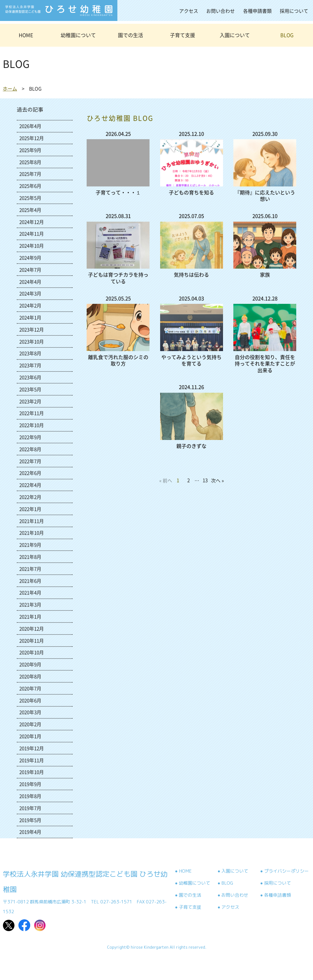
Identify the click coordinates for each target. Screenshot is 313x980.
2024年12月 (32, 222)
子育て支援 (182, 35)
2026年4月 (30, 126)
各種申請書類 (257, 11)
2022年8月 (30, 449)
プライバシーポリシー (286, 871)
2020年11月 (32, 641)
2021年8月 (30, 557)
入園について (235, 35)
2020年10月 (32, 652)
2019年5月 (30, 820)
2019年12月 (32, 748)
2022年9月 (30, 437)
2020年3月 (30, 712)
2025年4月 (30, 210)
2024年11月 (32, 234)
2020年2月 (30, 724)
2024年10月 (32, 246)
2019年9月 (30, 784)
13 (205, 480)
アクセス (189, 11)
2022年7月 (30, 461)
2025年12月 (32, 138)
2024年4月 (30, 282)
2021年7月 (30, 569)
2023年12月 (32, 329)
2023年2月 (30, 401)
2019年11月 (32, 760)
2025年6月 (30, 186)
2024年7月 (30, 270)
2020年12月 (32, 629)
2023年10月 (32, 341)
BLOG (287, 35)
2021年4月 (30, 592)
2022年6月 (30, 473)
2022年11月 (32, 413)
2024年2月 (30, 305)
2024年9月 (30, 258)
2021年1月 (30, 616)
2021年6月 (30, 581)
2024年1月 (30, 317)
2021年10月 (32, 533)
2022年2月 (30, 497)
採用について (294, 11)
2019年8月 (30, 796)
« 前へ (166, 480)
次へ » (217, 480)
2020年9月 (30, 664)
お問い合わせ (220, 11)
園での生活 (131, 35)
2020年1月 (30, 736)
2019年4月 (30, 832)
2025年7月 (30, 174)
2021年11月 (32, 521)
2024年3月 (30, 293)
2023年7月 (30, 365)
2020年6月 (30, 700)
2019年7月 (30, 808)
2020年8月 (30, 676)
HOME (26, 35)
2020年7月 (30, 688)
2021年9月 (30, 545)
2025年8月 (30, 162)
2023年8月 (30, 353)
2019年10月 (32, 772)
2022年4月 (30, 485)
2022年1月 (30, 509)
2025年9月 (30, 150)
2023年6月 (30, 377)
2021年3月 (30, 604)
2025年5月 (30, 198)
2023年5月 (30, 389)
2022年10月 (32, 425)
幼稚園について (78, 35)
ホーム (10, 88)
